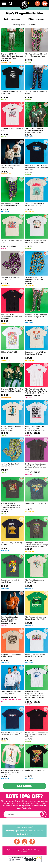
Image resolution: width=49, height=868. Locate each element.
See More (25, 786)
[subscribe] (43, 814)
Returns (25, 834)
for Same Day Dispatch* (25, 830)
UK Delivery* (25, 827)
